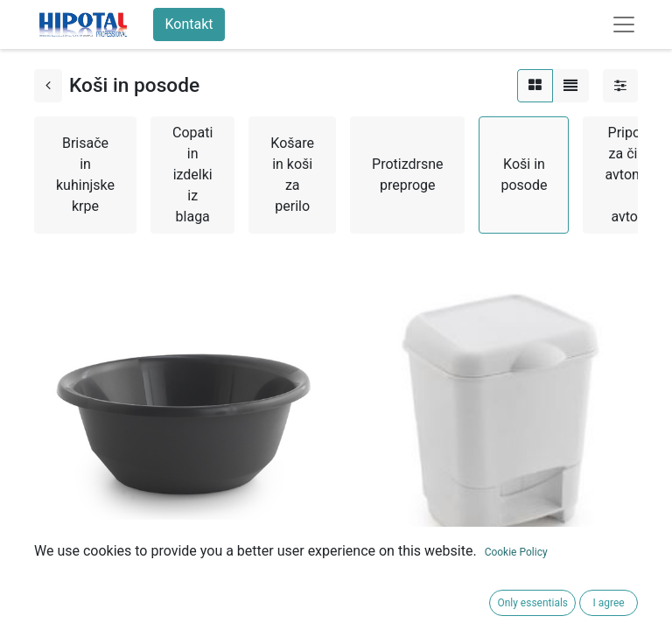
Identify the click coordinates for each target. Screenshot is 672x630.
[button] (52, 608)
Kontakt (189, 24)
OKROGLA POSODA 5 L (106, 576)
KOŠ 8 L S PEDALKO (406, 576)
